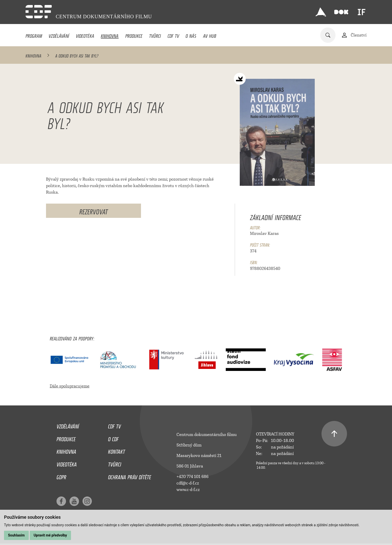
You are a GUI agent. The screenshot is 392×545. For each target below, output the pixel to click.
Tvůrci (155, 35)
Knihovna (110, 35)
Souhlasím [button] (16, 535)
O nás (191, 35)
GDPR (61, 476)
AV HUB (210, 35)
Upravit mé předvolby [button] (50, 535)
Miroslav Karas (264, 233)
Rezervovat (93, 211)
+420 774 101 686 (192, 477)
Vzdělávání (59, 35)
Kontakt (116, 450)
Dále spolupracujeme (70, 386)
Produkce (134, 35)
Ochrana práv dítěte (129, 476)
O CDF (113, 438)
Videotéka (85, 35)
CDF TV (173, 35)
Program (34, 35)
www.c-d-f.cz (188, 490)
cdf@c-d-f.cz (188, 483)
